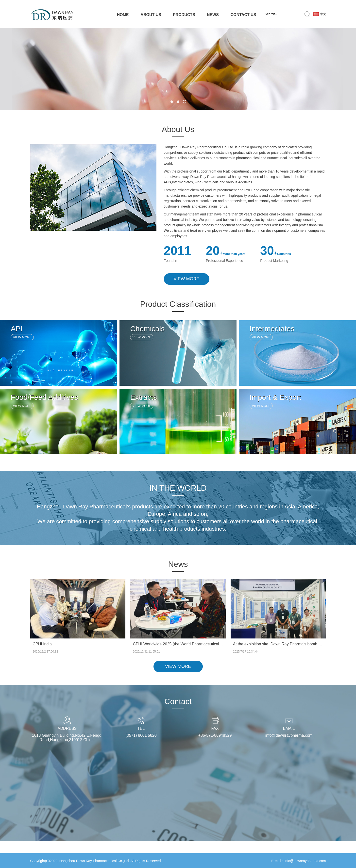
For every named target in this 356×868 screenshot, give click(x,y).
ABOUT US (151, 15)
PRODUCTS (184, 15)
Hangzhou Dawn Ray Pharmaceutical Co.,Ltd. (95, 861)
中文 (323, 14)
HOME (123, 15)
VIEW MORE (187, 279)
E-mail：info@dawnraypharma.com (298, 861)
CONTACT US (243, 15)
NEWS (213, 15)
